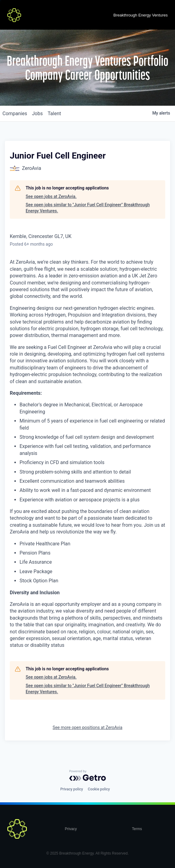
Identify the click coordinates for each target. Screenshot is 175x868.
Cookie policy (99, 789)
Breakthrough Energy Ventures (140, 15)
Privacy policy (71, 789)
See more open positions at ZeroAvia (87, 727)
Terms (137, 829)
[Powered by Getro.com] (88, 775)
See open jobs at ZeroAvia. (51, 196)
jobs (37, 114)
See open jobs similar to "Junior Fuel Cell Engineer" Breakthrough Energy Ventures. (88, 208)
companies (15, 114)
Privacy (71, 829)
